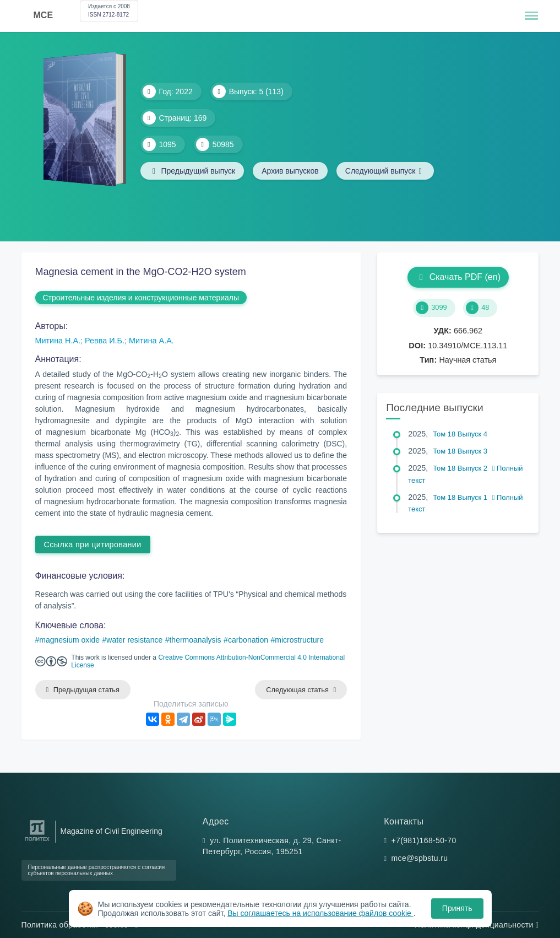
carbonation (248, 640)
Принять (457, 908)
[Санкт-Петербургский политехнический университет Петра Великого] (37, 841)
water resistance (134, 640)
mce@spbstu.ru (420, 858)
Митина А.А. (151, 341)
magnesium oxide (69, 640)
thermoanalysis (195, 640)
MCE (44, 15)
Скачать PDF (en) (458, 277)
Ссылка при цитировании (93, 545)
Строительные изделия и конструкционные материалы (141, 298)
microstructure (299, 640)
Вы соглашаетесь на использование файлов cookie (320, 913)
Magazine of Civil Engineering (112, 831)
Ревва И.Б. (105, 341)
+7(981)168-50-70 (424, 840)
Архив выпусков (290, 171)
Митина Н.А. (58, 341)
